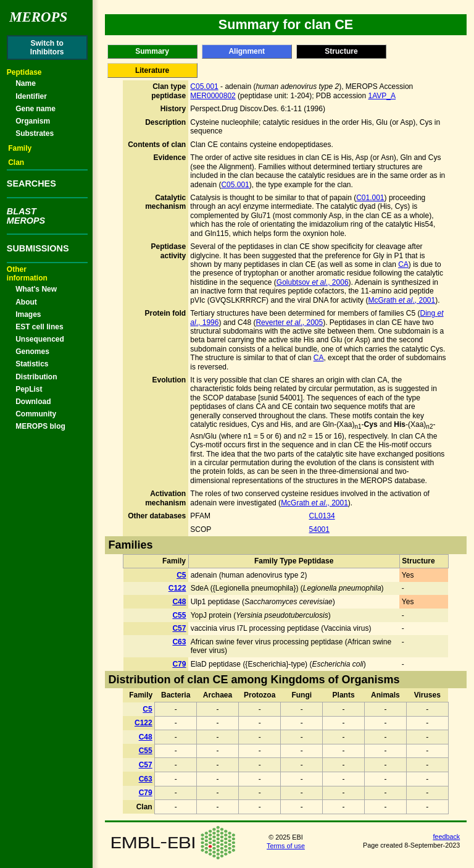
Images (28, 314)
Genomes (32, 352)
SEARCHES (31, 183)
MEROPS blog (40, 426)
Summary (152, 51)
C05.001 (204, 86)
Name (26, 83)
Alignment (247, 51)
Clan (16, 162)
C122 (177, 588)
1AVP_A (382, 96)
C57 (179, 628)
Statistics (32, 364)
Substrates (35, 133)
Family (20, 148)
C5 (181, 575)
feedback (446, 836)
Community (36, 414)
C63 (179, 642)
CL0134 (322, 516)
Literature (152, 70)
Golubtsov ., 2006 (313, 282)
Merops (38, 17)
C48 (179, 602)
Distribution (36, 377)
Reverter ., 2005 (289, 322)
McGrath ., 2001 (401, 300)
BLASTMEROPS (26, 216)
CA (403, 264)
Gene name (35, 109)
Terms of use (286, 846)
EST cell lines (39, 327)
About (26, 302)
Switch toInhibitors (47, 48)
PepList (29, 389)
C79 (179, 664)
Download (33, 402)
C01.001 (370, 198)
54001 (319, 529)
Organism (33, 121)
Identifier (31, 96)
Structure (341, 51)
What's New (36, 289)
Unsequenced (40, 339)
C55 (179, 615)
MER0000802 (213, 96)
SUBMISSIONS (38, 248)
